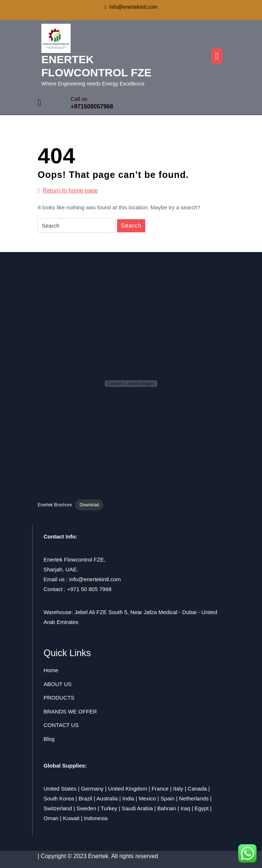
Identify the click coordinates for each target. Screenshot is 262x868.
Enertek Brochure (55, 505)
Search (131, 226)
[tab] (217, 56)
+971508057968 (92, 106)
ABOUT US (57, 684)
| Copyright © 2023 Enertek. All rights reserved (98, 856)
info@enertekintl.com (131, 7)
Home (51, 670)
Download (89, 505)
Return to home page (68, 191)
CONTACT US (61, 725)
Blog (49, 739)
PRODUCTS (59, 698)
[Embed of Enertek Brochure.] (131, 384)
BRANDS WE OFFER (70, 711)
